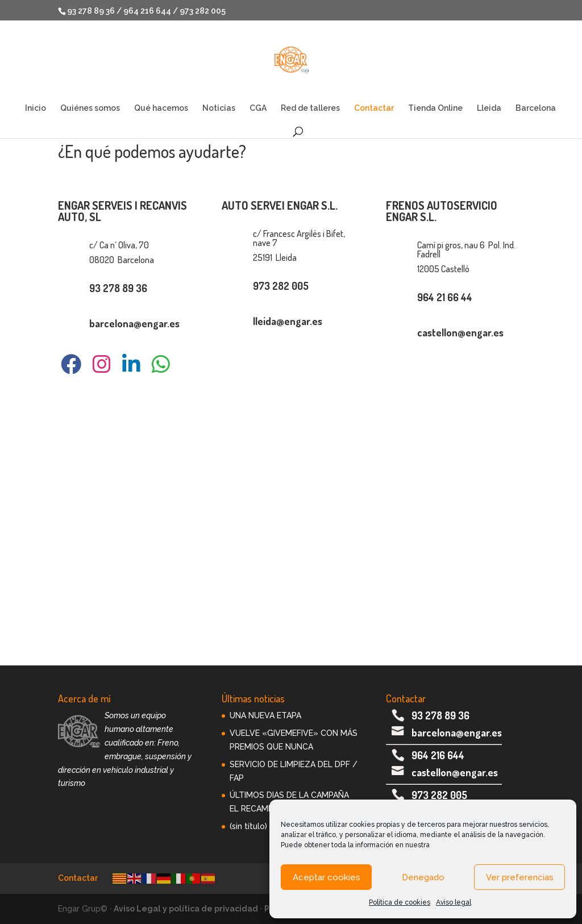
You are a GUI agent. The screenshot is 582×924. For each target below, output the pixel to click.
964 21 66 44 (445, 297)
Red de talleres (310, 108)
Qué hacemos (161, 108)
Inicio (36, 108)
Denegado (423, 877)
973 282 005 (439, 795)
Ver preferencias (520, 877)
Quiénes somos (90, 108)
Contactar (374, 108)
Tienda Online (435, 108)
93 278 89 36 (440, 715)
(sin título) (248, 826)
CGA (258, 108)
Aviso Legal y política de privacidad (186, 909)
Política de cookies (400, 902)
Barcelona (536, 108)
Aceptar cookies (327, 877)
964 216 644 (438, 755)
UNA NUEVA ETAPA (265, 715)
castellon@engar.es (455, 772)
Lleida (489, 108)
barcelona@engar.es (457, 732)
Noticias (219, 108)
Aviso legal (454, 902)
